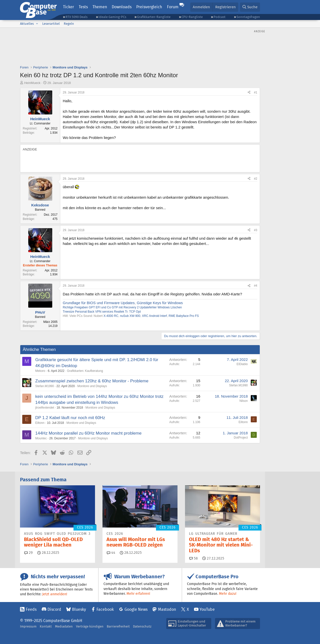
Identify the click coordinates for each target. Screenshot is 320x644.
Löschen (176, 307)
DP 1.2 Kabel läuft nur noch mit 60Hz (70, 418)
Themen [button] (100, 7)
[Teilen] (249, 93)
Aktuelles (27, 24)
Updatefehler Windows (155, 307)
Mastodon (167, 609)
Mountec (41, 438)
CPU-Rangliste (192, 17)
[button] (37, 24)
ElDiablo (242, 364)
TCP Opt (135, 312)
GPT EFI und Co (100, 307)
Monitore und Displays (92, 386)
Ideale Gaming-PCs (112, 17)
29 (28, 553)
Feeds (31, 609)
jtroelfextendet (45, 408)
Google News (136, 609)
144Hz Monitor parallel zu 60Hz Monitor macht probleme (88, 433)
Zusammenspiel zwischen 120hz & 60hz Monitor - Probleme (92, 381)
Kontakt (46, 626)
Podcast (219, 17)
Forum (173, 7)
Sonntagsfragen (248, 17)
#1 (256, 92)
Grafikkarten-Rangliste (154, 17)
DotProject (241, 438)
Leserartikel (51, 24)
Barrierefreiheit (118, 626)
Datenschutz (142, 626)
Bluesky (79, 609)
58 (193, 558)
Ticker (68, 7)
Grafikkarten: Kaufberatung (85, 371)
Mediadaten (64, 626)
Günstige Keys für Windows (160, 303)
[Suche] (250, 7)
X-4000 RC (111, 316)
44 (111, 553)
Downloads (122, 7)
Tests (83, 7)
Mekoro (40, 371)
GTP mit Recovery (124, 307)
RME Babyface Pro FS (184, 316)
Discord (54, 609)
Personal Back (85, 312)
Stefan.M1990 (45, 386)
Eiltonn (40, 423)
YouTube (207, 609)
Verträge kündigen (90, 626)
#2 (256, 179)
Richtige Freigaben (75, 307)
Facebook (105, 609)
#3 (256, 230)
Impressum (28, 626)
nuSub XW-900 (130, 316)
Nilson (244, 401)
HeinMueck (32, 83)
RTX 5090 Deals (76, 17)
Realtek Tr (121, 312)
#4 (256, 286)
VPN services (104, 312)
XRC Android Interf (154, 316)
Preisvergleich (149, 7)
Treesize (68, 312)
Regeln (69, 24)
